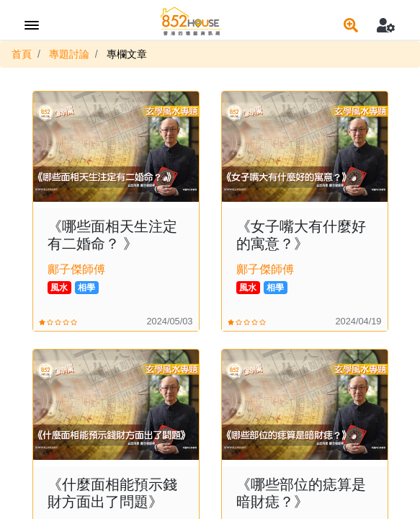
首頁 (22, 54)
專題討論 (69, 54)
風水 (59, 288)
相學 (86, 288)
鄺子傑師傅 (76, 269)
